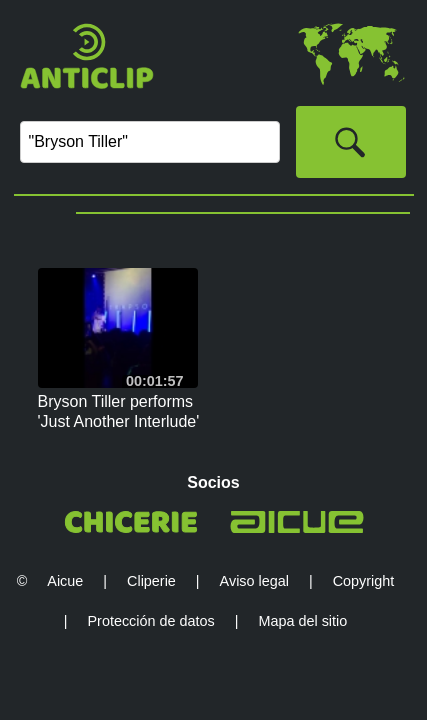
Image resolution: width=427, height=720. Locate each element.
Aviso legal (254, 581)
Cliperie (151, 581)
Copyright (364, 581)
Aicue (65, 581)
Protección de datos (151, 621)
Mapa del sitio (302, 621)
